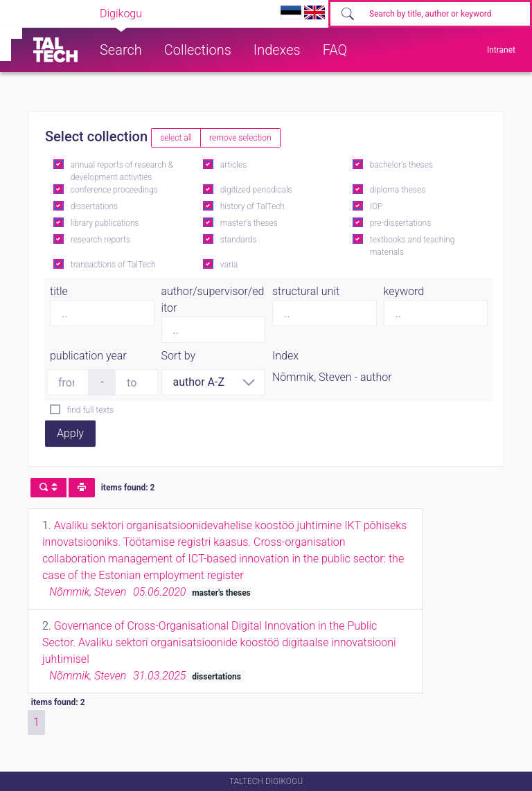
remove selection (240, 138)
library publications (105, 223)
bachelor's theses (401, 165)
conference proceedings (114, 190)
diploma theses (398, 190)
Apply (70, 433)
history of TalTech (252, 206)
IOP (376, 206)
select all (176, 138)
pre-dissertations (401, 223)
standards (239, 240)
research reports (100, 240)
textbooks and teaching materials (413, 246)
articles (233, 165)
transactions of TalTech (113, 265)
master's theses (249, 223)
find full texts (90, 410)
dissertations (94, 206)
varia (229, 265)
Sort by (179, 356)
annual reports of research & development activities (122, 171)
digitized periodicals (256, 190)
